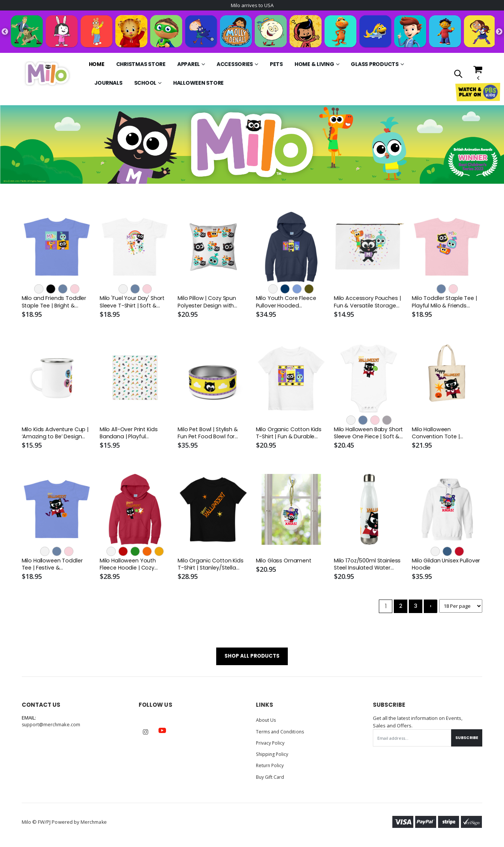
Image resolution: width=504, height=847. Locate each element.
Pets (276, 65)
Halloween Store (198, 84)
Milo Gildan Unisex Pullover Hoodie (447, 567)
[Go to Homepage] (47, 74)
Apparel (188, 65)
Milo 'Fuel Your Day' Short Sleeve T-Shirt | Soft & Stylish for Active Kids (133, 303)
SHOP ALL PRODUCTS (252, 660)
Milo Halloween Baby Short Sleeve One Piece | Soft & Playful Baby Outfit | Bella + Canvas (368, 435)
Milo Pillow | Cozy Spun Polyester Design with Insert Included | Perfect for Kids (210, 303)
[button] (458, 75)
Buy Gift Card (271, 780)
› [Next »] (428, 609)
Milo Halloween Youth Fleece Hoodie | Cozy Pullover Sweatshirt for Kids (130, 567)
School (145, 84)
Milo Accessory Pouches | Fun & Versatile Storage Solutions (368, 303)
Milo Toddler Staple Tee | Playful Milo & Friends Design (446, 303)
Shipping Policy (273, 758)
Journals (108, 84)
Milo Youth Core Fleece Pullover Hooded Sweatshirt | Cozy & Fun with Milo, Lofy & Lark (288, 303)
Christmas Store (141, 65)
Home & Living (314, 65)
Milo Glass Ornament (284, 563)
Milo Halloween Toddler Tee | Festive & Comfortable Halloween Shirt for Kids (55, 567)
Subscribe (465, 742)
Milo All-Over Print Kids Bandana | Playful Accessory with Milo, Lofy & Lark (133, 435)
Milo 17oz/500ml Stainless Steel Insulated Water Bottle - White (368, 567)
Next (499, 32)
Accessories (235, 65)
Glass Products (375, 65)
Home (97, 65)
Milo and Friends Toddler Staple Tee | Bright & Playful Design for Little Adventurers (54, 303)
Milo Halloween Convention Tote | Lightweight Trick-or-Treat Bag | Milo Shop (441, 435)
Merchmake (94, 825)
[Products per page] (459, 609)
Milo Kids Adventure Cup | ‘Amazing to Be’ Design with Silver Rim (56, 435)
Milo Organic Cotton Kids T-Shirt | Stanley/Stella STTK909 (211, 567)
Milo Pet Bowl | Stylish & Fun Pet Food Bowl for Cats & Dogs (209, 435)
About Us (266, 724)
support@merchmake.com (52, 729)
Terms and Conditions (281, 735)
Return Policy (271, 769)
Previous (5, 32)
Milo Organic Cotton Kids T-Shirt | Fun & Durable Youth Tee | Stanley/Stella (289, 435)
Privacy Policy (271, 747)
